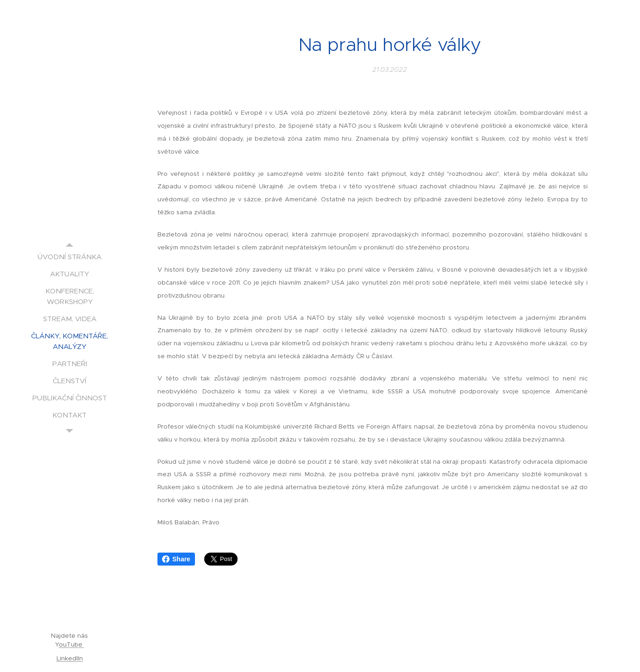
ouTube (72, 644)
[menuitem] (69, 257)
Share (176, 559)
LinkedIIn (70, 658)
